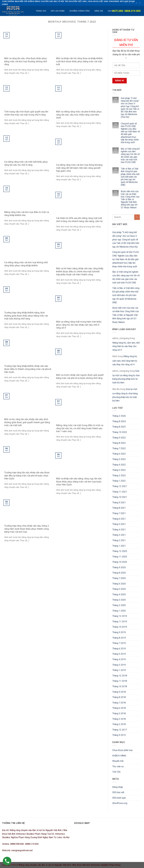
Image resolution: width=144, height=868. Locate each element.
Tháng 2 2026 (119, 416)
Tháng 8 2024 (119, 421)
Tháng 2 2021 (119, 540)
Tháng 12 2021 (120, 486)
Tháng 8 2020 (119, 573)
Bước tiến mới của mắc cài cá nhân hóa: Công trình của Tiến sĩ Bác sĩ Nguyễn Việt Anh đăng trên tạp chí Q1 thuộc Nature (130, 199)
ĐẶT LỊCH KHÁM (58, 11)
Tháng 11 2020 (120, 557)
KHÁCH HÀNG (119, 756)
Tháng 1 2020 (119, 611)
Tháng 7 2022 (119, 448)
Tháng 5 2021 (119, 524)
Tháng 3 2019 (119, 665)
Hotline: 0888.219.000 (126, 11)
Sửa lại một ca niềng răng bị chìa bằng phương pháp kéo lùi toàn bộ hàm (126, 377)
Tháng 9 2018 (119, 692)
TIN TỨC (117, 772)
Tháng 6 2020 (119, 584)
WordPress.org (120, 803)
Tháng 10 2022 (120, 432)
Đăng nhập (118, 787)
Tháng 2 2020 (119, 605)
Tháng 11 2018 (120, 681)
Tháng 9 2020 (119, 567)
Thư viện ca (118, 766)
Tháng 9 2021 (119, 503)
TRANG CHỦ (41, 11)
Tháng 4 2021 (119, 530)
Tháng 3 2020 (119, 600)
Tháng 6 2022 (119, 454)
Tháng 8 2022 (119, 443)
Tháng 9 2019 (119, 632)
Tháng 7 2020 (119, 578)
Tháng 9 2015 (119, 735)
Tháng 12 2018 (120, 676)
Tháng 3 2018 (119, 719)
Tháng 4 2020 (119, 594)
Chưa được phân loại (122, 750)
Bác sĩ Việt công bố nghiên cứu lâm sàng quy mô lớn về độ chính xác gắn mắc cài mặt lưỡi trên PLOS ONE (130, 156)
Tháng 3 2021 (119, 535)
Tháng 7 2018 (119, 703)
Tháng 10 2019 (120, 627)
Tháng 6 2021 (119, 519)
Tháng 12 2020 (120, 551)
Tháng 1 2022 (119, 481)
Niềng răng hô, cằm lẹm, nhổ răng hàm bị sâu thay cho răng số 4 (126, 346)
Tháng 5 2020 (119, 589)
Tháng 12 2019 (120, 616)
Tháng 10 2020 (120, 562)
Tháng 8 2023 (119, 427)
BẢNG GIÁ (99, 11)
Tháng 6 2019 (119, 649)
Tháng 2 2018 (119, 724)
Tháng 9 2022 (119, 438)
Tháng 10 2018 (120, 686)
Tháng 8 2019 (119, 638)
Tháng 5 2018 (119, 713)
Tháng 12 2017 (120, 730)
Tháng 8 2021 (119, 508)
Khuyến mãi (118, 761)
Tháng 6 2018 (119, 708)
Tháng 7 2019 (119, 643)
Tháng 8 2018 (119, 697)
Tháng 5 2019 (119, 654)
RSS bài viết (118, 792)
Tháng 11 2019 (120, 622)
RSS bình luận (119, 798)
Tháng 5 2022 (119, 459)
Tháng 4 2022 (119, 465)
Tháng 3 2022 (119, 470)
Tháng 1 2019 (119, 670)
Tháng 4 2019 (119, 659)
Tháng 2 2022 (119, 475)
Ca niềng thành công (80, 11)
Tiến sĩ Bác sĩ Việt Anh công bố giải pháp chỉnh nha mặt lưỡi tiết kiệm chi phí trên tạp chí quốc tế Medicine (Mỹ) (130, 177)
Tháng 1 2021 (119, 546)
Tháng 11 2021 (120, 492)
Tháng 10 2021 (120, 497)
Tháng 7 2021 (119, 513)
